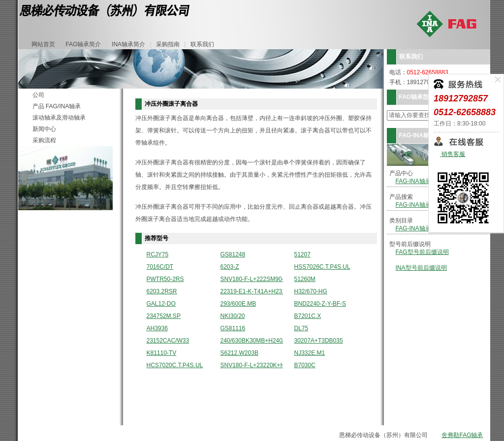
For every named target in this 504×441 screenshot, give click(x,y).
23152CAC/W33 (168, 341)
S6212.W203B (239, 353)
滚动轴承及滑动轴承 (59, 118)
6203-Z (230, 267)
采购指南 (168, 44)
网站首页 (43, 44)
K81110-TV (162, 353)
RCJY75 (158, 255)
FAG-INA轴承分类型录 (425, 228)
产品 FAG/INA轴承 (57, 106)
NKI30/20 (233, 316)
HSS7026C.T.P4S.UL (322, 267)
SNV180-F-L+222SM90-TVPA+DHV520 (252, 279)
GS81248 (233, 255)
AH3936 (157, 329)
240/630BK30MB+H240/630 (252, 341)
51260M (305, 279)
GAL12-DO (161, 304)
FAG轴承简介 (83, 44)
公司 (38, 95)
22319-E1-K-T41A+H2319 (252, 292)
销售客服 (453, 154)
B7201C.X (308, 316)
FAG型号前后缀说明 (422, 252)
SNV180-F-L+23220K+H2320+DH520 (252, 365)
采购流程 (44, 140)
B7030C (305, 365)
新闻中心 (44, 129)
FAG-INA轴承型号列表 (425, 181)
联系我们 (202, 44)
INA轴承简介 (128, 44)
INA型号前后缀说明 (421, 268)
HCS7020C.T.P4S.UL (175, 365)
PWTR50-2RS (165, 279)
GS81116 (233, 329)
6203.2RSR (162, 292)
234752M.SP (164, 316)
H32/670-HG (311, 292)
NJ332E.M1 (310, 353)
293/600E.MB (238, 304)
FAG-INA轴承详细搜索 (425, 205)
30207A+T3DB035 (319, 341)
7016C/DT (160, 267)
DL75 (301, 329)
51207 (302, 255)
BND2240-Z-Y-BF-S (320, 304)
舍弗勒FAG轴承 (462, 435)
